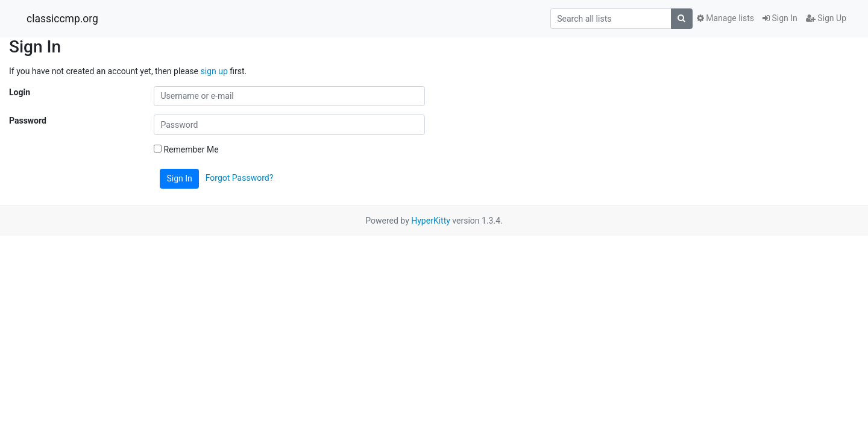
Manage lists (725, 18)
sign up (214, 71)
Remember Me (186, 149)
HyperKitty (431, 221)
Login (20, 92)
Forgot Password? (240, 178)
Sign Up (826, 18)
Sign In (780, 18)
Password (28, 121)
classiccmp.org (62, 19)
